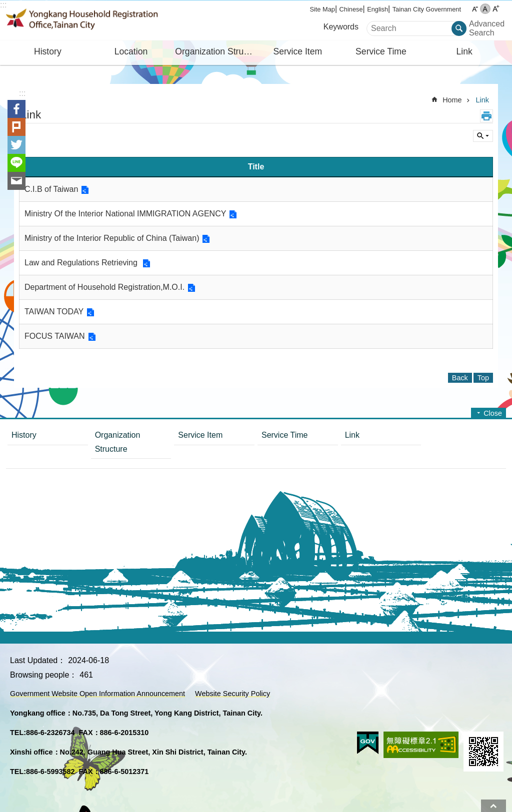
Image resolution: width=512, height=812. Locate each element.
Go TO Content (5, 5)
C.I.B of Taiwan (51, 189)
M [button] (485, 9)
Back (460, 378)
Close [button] (493, 413)
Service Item (297, 51)
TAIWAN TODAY (54, 312)
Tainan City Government (427, 9)
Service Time (381, 51)
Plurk (16, 127)
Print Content (486, 116)
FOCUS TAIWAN (55, 336)
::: (3, 5)
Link (464, 51)
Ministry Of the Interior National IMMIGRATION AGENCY (125, 214)
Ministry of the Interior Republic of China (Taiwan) (112, 238)
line (16, 163)
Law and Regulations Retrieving (82, 263)
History (48, 51)
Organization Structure (215, 51)
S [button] (475, 9)
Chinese (351, 9)
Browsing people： (43, 675)
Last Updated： (38, 660)
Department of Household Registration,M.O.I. (104, 287)
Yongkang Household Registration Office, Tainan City (93, 20)
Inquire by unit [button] (483, 136)
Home (452, 100)
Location (131, 51)
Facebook (16, 109)
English (377, 9)
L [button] (496, 9)
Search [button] (459, 28)
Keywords (341, 27)
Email (16, 181)
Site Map (322, 9)
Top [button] (483, 378)
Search (379, 25)
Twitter (16, 145)
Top (493, 806)
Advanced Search (485, 28)
